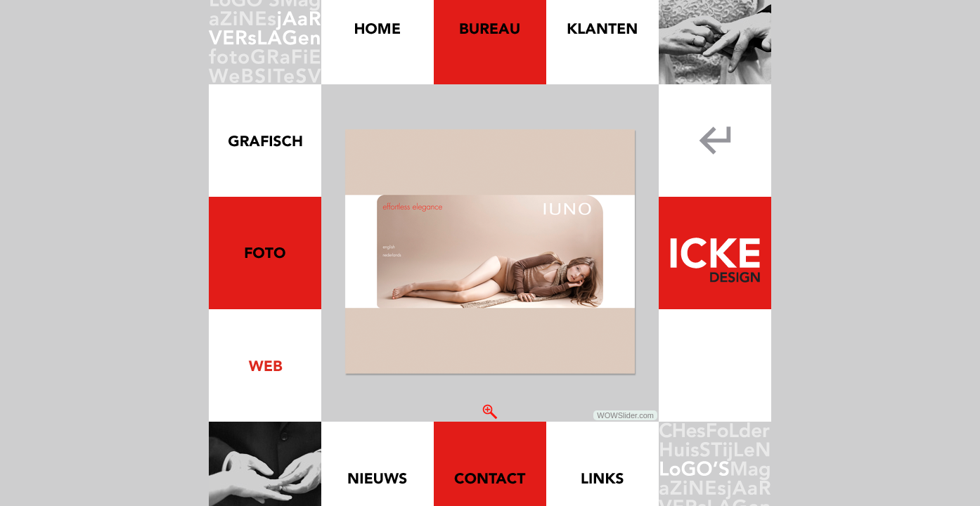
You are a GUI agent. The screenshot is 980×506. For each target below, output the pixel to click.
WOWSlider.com (625, 415)
